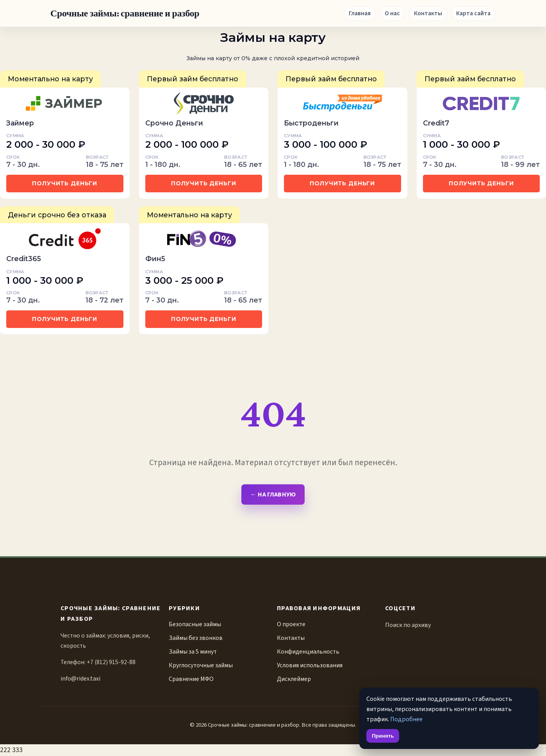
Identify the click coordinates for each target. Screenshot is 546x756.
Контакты (428, 13)
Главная (360, 13)
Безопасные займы (195, 624)
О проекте (291, 624)
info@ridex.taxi (80, 679)
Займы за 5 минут (193, 652)
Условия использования (310, 665)
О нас (392, 13)
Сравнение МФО (191, 679)
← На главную (273, 494)
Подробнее (406, 719)
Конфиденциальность (308, 652)
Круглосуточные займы (201, 665)
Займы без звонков (196, 638)
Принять (383, 736)
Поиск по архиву (408, 625)
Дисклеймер (294, 679)
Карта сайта (473, 13)
